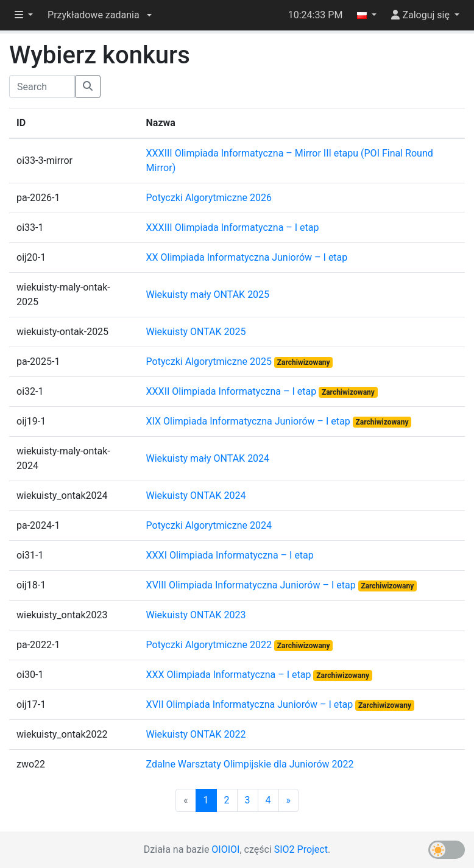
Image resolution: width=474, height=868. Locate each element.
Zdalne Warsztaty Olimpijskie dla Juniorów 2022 (250, 764)
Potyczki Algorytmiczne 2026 (209, 198)
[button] (100, 15)
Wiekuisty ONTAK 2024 (196, 496)
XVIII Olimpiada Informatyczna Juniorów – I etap (252, 585)
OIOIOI (225, 849)
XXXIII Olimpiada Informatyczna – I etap (233, 228)
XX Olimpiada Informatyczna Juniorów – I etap (247, 257)
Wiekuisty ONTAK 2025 (196, 332)
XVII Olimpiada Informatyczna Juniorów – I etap (251, 704)
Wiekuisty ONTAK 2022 (196, 734)
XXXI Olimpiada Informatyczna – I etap (230, 555)
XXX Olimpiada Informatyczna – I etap (230, 675)
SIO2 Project (301, 849)
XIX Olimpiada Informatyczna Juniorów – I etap (249, 421)
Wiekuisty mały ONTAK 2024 (208, 458)
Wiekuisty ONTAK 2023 (196, 615)
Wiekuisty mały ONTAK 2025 (208, 295)
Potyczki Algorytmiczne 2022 (210, 645)
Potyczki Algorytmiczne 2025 (210, 362)
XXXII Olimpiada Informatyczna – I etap (233, 391)
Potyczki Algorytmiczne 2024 (209, 525)
